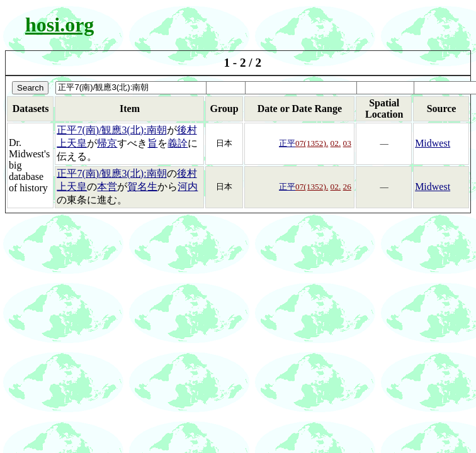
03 (347, 143)
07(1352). (312, 143)
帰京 (107, 143)
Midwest (433, 143)
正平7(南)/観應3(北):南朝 (111, 130)
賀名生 (142, 187)
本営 (107, 187)
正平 (287, 143)
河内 (188, 187)
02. (336, 143)
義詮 (178, 143)
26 (347, 187)
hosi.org (59, 25)
